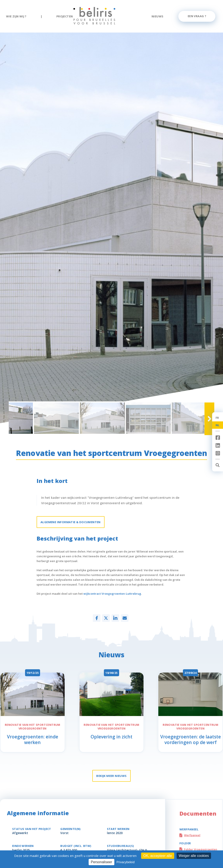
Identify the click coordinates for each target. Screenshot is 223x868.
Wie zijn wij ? (16, 16)
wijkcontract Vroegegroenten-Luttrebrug (112, 594)
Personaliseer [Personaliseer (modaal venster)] (101, 862)
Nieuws (157, 16)
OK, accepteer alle (158, 856)
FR (217, 418)
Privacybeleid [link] (126, 862)
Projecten (65, 16)
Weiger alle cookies (194, 856)
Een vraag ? (197, 16)
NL (218, 425)
